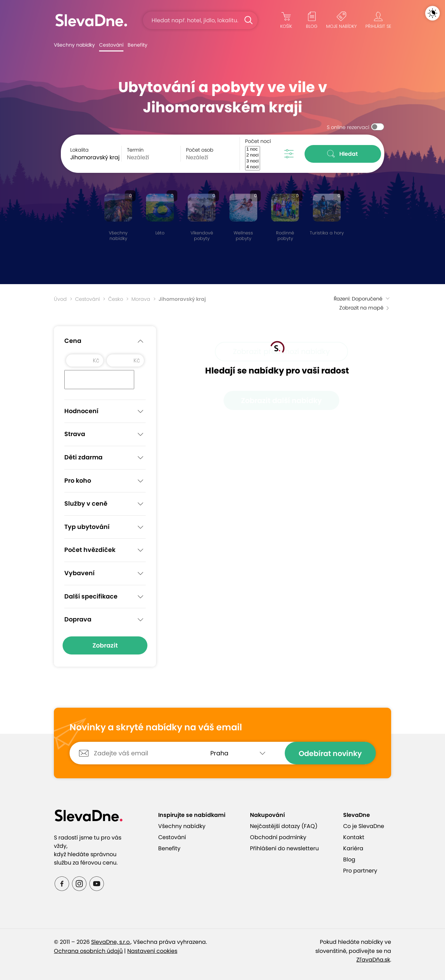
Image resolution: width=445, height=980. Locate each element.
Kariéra (353, 848)
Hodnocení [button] (105, 411)
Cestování (111, 45)
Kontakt (354, 837)
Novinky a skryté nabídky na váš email (156, 728)
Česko (116, 299)
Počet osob (200, 150)
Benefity (137, 45)
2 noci (252, 155)
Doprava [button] (105, 620)
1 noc (252, 149)
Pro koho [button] (105, 481)
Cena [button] (105, 341)
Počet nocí (258, 141)
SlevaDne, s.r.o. (111, 942)
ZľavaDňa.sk (373, 960)
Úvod (60, 299)
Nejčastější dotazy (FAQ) (284, 826)
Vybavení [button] (105, 573)
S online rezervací (348, 127)
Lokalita (79, 150)
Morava (141, 299)
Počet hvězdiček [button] (105, 550)
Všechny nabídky (74, 45)
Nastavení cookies (152, 951)
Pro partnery (360, 871)
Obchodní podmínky (278, 837)
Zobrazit (105, 645)
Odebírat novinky (330, 753)
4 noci (252, 167)
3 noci (252, 161)
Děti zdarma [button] (105, 458)
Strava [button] (105, 434)
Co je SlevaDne (364, 826)
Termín (135, 150)
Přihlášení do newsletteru (284, 848)
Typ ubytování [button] (105, 527)
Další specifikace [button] (105, 597)
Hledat (343, 154)
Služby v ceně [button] (105, 504)
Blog (349, 859)
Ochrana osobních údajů (88, 951)
